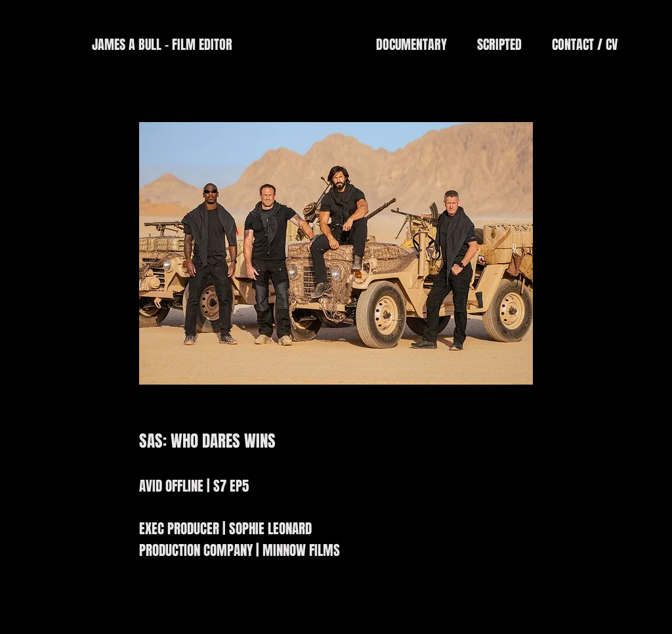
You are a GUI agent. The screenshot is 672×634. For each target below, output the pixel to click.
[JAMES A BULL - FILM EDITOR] (162, 45)
